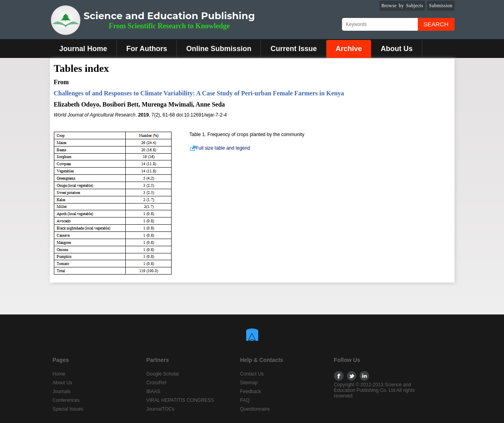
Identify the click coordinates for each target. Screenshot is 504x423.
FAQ (245, 400)
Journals (62, 391)
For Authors (147, 49)
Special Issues (68, 409)
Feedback (251, 391)
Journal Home (83, 49)
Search (436, 24)
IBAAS (153, 391)
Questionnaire (255, 409)
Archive (349, 49)
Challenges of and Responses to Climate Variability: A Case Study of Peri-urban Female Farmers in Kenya (199, 93)
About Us (397, 49)
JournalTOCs (160, 409)
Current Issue (294, 49)
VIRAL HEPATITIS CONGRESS (180, 400)
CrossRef (156, 383)
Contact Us (252, 374)
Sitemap (249, 383)
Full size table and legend (220, 148)
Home (59, 374)
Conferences (66, 400)
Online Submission (219, 49)
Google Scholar (163, 374)
